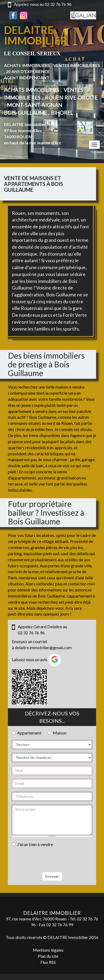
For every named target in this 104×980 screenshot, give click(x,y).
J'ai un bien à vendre (32, 844)
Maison (57, 733)
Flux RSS (48, 962)
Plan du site (48, 956)
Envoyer (52, 876)
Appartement (27, 733)
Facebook (13, 15)
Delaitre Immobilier (36, 35)
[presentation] (52, 862)
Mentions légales (48, 950)
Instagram (24, 15)
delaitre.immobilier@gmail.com (43, 647)
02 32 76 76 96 (58, 4)
